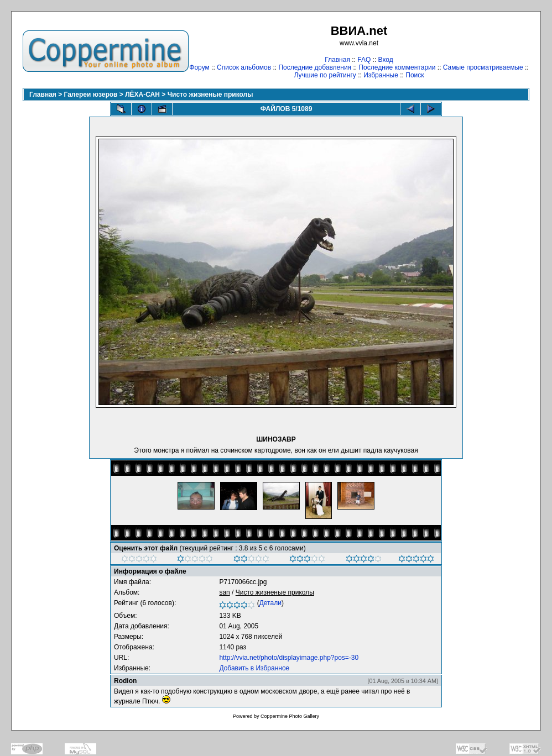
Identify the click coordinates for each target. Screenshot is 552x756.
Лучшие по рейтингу (325, 75)
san (224, 592)
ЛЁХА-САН (142, 95)
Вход (386, 60)
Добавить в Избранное (254, 668)
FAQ (364, 60)
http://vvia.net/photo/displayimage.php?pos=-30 (289, 658)
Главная (337, 60)
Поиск (415, 75)
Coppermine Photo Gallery (290, 716)
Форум (199, 67)
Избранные (381, 75)
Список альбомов (244, 67)
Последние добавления (315, 67)
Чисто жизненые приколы (210, 95)
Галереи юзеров (91, 95)
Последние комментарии (397, 67)
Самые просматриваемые (483, 67)
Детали (270, 603)
